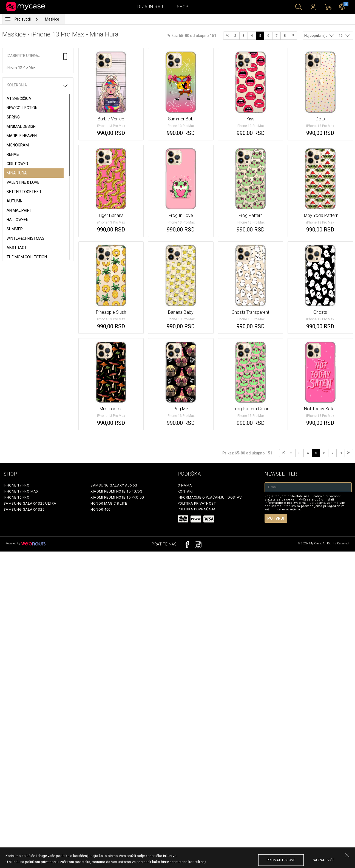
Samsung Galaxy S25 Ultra (30, 503)
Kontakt (186, 491)
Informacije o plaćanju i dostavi (210, 497)
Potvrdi (276, 518)
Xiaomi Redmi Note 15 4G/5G (116, 491)
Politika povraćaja (197, 509)
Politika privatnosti (197, 503)
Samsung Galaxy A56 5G (114, 485)
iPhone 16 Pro (17, 497)
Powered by (25, 543)
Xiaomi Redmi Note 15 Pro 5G (117, 497)
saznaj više (324, 860)
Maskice (52, 19)
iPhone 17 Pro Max (21, 491)
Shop (183, 7)
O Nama (185, 485)
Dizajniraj (150, 7)
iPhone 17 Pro (17, 485)
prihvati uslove (281, 860)
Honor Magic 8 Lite (109, 503)
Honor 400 (100, 509)
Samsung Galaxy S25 (24, 509)
